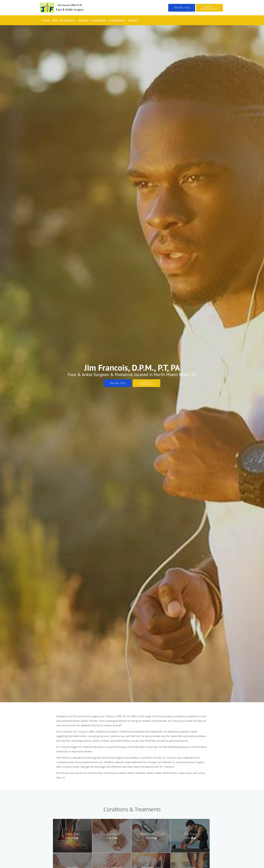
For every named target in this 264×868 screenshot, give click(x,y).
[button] (209, 8)
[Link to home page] (57, 8)
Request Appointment (147, 383)
